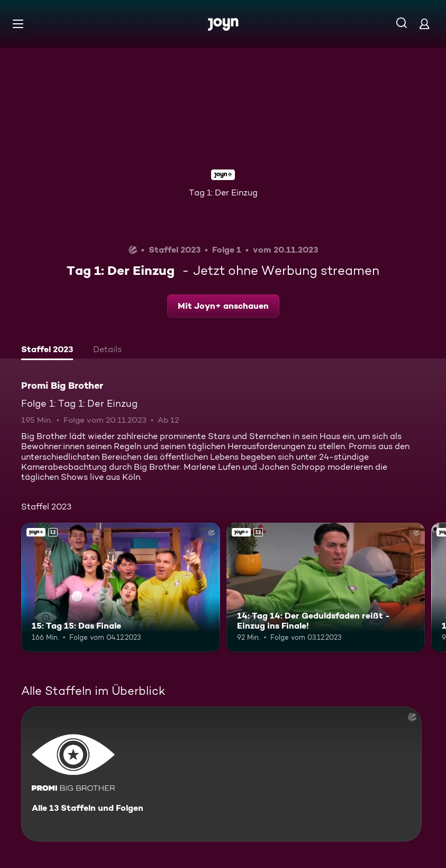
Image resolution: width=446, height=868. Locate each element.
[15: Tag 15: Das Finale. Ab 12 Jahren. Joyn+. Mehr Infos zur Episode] (121, 587)
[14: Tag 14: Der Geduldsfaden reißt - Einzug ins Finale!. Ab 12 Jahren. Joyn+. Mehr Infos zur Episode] (326, 587)
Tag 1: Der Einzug (223, 193)
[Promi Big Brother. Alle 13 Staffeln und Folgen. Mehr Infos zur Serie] (221, 774)
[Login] (424, 24)
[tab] (47, 351)
